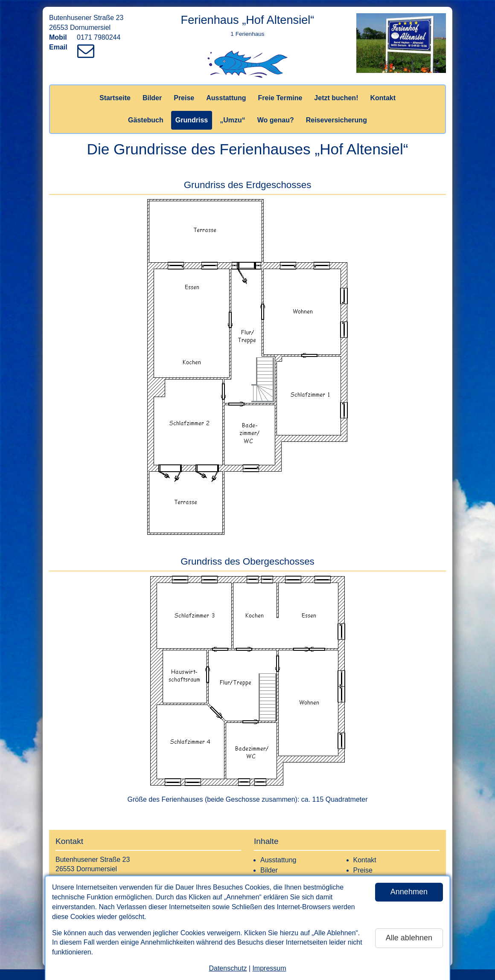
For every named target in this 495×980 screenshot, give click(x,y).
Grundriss (192, 120)
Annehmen (409, 892)
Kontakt (383, 98)
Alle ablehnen (409, 938)
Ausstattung (226, 98)
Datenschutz (228, 968)
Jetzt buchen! (336, 98)
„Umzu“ (233, 120)
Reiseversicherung (336, 120)
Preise (184, 98)
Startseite (115, 98)
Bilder (152, 98)
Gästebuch (146, 120)
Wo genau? (276, 120)
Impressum (269, 968)
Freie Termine (280, 98)
